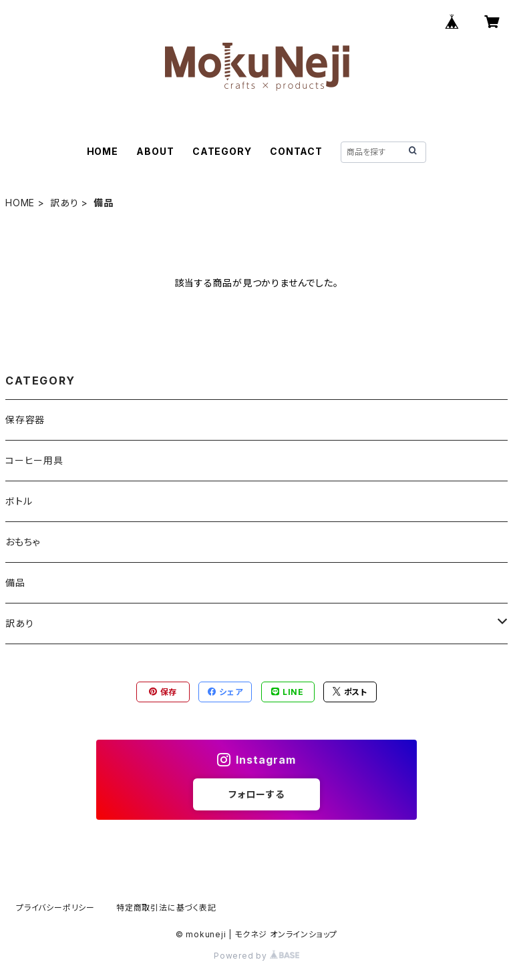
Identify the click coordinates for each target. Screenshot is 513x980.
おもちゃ (23, 542)
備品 (15, 582)
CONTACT (296, 151)
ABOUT (155, 151)
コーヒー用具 (34, 460)
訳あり (64, 203)
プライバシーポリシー (55, 908)
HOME (103, 151)
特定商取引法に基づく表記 (166, 908)
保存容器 (25, 420)
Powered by (256, 956)
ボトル (19, 501)
